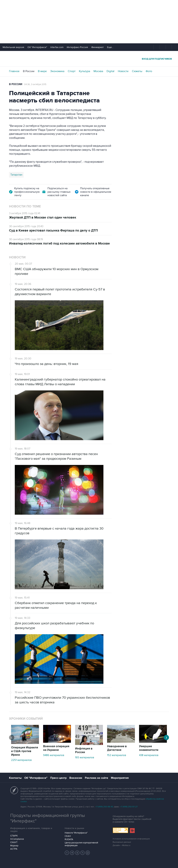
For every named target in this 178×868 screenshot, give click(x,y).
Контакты (15, 778)
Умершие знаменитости (149, 748)
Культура (84, 71)
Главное (14, 71)
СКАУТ (14, 842)
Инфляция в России (84, 750)
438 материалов (149, 755)
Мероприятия (120, 778)
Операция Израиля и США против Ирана (25, 751)
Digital (110, 71)
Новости (123, 71)
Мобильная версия (13, 47)
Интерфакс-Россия (77, 47)
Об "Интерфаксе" (37, 47)
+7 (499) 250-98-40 (104, 807)
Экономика (57, 71)
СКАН (68, 836)
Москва (98, 71)
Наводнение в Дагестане (117, 748)
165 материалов (85, 757)
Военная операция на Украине (56, 748)
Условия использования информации (131, 839)
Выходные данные (122, 842)
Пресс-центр (58, 778)
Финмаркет (98, 47)
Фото (149, 71)
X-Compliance (17, 839)
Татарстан (16, 175)
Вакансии (76, 778)
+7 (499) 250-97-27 (129, 807)
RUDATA (69, 839)
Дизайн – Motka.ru (122, 845)
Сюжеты (137, 71)
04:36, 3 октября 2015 (35, 84)
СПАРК (14, 836)
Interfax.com (57, 47)
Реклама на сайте (96, 778)
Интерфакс (89, 59)
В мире (42, 71)
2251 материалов (21, 760)
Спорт (72, 71)
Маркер (14, 846)
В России (29, 71)
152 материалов (117, 755)
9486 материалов (54, 755)
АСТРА (14, 849)
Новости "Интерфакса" (76, 833)
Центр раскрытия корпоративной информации (81, 844)
